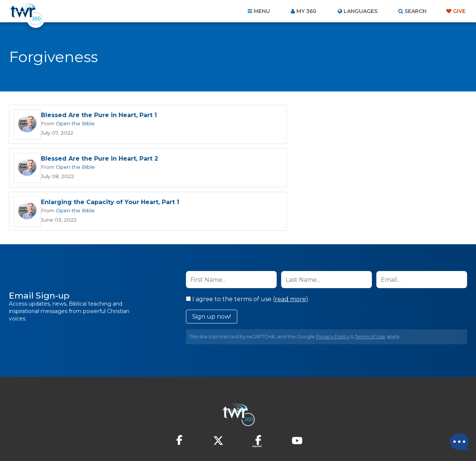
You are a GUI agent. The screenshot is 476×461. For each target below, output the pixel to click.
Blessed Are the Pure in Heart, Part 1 (99, 115)
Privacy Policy (333, 293)
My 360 (306, 11)
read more (290, 256)
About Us (135, 421)
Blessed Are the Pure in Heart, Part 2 (331, 115)
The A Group (292, 439)
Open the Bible (74, 123)
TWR (242, 439)
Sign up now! (212, 273)
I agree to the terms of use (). (248, 256)
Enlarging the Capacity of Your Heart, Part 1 (110, 159)
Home (103, 421)
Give (459, 11)
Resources (365, 421)
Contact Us (175, 421)
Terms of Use (370, 293)
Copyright (322, 421)
